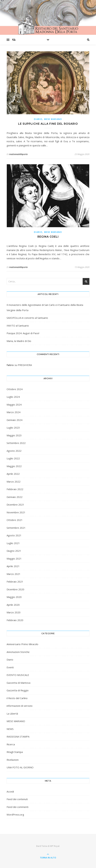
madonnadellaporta (18, 154)
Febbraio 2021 (15, 582)
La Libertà (12, 714)
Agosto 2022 (14, 451)
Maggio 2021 (14, 559)
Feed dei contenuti (17, 799)
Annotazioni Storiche (18, 652)
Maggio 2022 (14, 466)
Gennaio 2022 (15, 497)
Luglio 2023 (13, 428)
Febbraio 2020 (15, 620)
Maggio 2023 (14, 435)
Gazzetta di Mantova (18, 683)
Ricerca (11, 744)
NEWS (10, 729)
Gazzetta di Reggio (18, 690)
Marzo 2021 (14, 574)
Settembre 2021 (16, 528)
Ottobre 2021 (15, 520)
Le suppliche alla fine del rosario (48, 124)
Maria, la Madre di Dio (19, 341)
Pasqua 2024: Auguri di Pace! (23, 333)
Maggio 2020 (14, 597)
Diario (38, 119)
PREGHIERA (25, 365)
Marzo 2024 (14, 412)
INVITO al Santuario (18, 326)
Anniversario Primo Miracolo (22, 644)
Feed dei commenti (17, 807)
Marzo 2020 (14, 612)
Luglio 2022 (13, 458)
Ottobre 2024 (15, 389)
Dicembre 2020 (15, 589)
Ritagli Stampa (15, 752)
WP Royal (55, 846)
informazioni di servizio (20, 706)
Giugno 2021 (14, 551)
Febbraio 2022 (15, 489)
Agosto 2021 (14, 535)
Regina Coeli (48, 237)
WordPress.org (15, 815)
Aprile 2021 (13, 566)
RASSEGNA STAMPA (18, 737)
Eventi (10, 667)
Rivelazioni (13, 760)
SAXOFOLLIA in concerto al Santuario (27, 318)
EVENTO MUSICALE (18, 675)
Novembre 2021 (16, 512)
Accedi (10, 791)
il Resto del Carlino (17, 698)
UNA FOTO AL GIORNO (20, 767)
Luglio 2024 (13, 397)
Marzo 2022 (14, 482)
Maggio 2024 (14, 405)
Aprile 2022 (13, 474)
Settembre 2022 (16, 443)
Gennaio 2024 (15, 420)
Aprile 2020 (13, 605)
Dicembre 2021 (15, 505)
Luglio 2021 (13, 543)
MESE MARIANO (53, 119)
